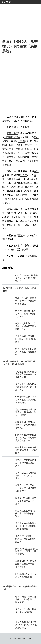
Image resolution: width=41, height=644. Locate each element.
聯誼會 (17, 137)
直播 (28, 256)
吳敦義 (22, 141)
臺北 (23, 127)
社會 (7, 187)
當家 (18, 161)
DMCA (11, 638)
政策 (36, 153)
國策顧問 (9, 137)
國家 (27, 225)
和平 (23, 149)
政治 (16, 246)
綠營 (27, 153)
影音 (20, 246)
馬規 (7, 153)
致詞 (4, 145)
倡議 (27, 149)
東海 (11, 149)
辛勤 (18, 195)
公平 (30, 217)
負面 (18, 199)
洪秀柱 (12, 117)
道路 (4, 229)
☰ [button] (39, 2)
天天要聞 (6, 2)
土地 (23, 191)
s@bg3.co (28, 638)
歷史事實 (32, 199)
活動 (7, 121)
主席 (16, 133)
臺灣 (20, 235)
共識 (18, 225)
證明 (20, 157)
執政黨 (24, 175)
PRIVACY (19, 638)
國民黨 (10, 133)
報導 (27, 127)
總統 (36, 137)
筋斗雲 (16, 250)
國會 (32, 256)
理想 (32, 187)
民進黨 (19, 145)
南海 (18, 149)
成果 (25, 195)
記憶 (18, 217)
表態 (4, 149)
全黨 (7, 221)
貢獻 (30, 213)
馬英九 (26, 117)
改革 (9, 179)
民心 (11, 187)
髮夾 (9, 157)
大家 (32, 221)
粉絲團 (25, 250)
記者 (20, 121)
